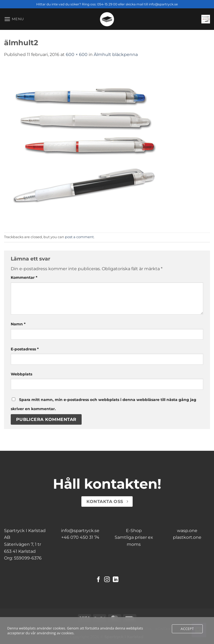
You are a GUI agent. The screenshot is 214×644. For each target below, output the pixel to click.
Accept (187, 629)
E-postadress (25, 349)
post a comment (79, 237)
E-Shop (134, 531)
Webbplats (21, 374)
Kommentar (24, 277)
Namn (18, 324)
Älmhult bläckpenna (116, 54)
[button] (14, 19)
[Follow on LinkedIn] (116, 580)
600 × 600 (77, 54)
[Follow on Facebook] (98, 580)
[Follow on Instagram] (107, 580)
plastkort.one (187, 537)
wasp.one (187, 531)
